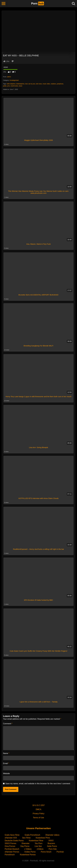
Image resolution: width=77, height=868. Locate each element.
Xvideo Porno (30, 852)
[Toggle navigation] (4, 4)
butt (26, 84)
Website (6, 773)
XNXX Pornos (10, 843)
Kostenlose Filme (36, 841)
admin (9, 77)
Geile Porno (52, 846)
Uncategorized (14, 80)
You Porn (38, 843)
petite (5, 86)
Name (6, 753)
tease (21, 86)
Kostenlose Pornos (28, 855)
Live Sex (38, 846)
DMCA (38, 809)
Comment (8, 724)
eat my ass (32, 84)
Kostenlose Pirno (43, 838)
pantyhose (60, 84)
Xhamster (25, 843)
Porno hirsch (46, 852)
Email (6, 763)
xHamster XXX (11, 838)
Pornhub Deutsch (12, 849)
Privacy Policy (39, 814)
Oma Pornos (10, 846)
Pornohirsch (10, 855)
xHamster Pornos (12, 852)
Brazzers (51, 843)
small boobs (14, 86)
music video (46, 84)
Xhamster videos (52, 835)
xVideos (40, 849)
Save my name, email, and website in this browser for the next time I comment (38, 784)
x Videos (28, 849)
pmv (9, 86)
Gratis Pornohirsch (32, 835)
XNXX (51, 841)
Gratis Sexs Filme (12, 835)
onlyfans (53, 84)
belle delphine (11, 84)
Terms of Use (38, 818)
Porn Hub (53, 849)
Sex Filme (26, 838)
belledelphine (20, 84)
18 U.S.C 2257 (38, 805)
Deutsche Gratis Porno (14, 841)
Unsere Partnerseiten (38, 828)
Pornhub (60, 852)
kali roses (39, 84)
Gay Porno (25, 846)
